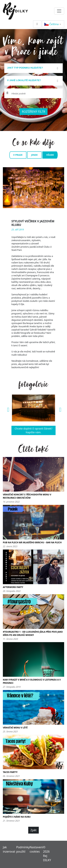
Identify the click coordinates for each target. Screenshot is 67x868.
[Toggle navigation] (59, 11)
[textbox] (32, 68)
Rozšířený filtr (33, 112)
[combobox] (33, 68)
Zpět (34, 830)
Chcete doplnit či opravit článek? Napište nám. (33, 430)
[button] (7, 408)
